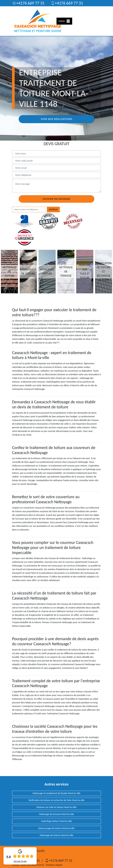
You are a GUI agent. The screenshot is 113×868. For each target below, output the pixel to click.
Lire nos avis (20, 861)
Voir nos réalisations (56, 119)
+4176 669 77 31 (28, 3)
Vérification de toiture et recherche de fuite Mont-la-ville (56, 800)
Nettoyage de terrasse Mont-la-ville (56, 814)
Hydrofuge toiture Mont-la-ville (57, 821)
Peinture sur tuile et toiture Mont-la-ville (56, 807)
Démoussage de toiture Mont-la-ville (56, 828)
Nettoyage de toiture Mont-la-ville (56, 835)
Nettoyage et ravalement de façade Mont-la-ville (56, 793)
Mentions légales (54, 865)
